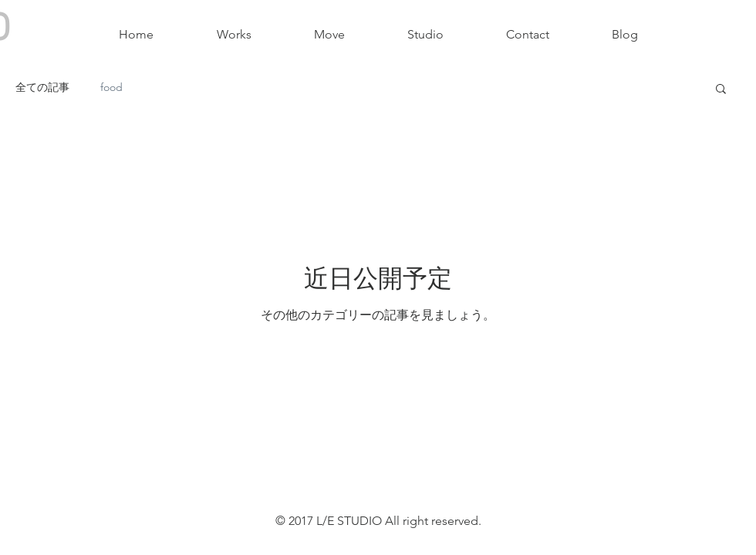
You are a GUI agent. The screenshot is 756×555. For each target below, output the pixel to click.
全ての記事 (42, 87)
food (111, 87)
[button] (721, 90)
